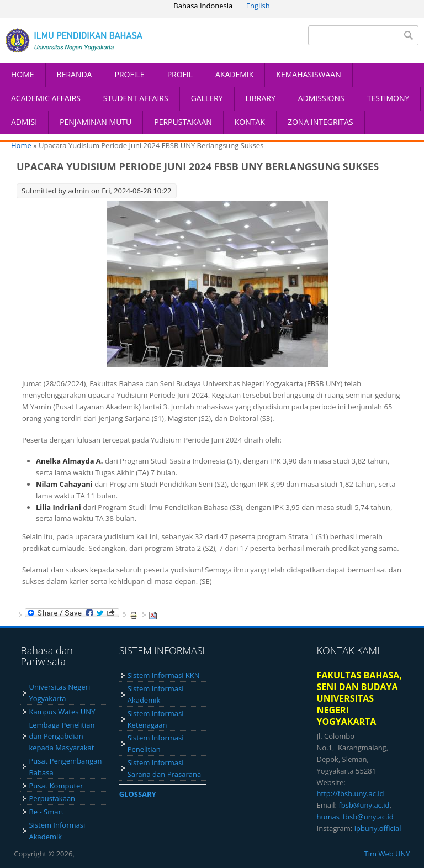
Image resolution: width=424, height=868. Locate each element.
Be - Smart (46, 812)
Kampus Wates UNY (62, 712)
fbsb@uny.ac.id (364, 805)
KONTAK (250, 122)
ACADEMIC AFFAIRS (46, 98)
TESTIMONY (388, 98)
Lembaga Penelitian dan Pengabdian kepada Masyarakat (62, 737)
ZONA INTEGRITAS (320, 122)
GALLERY (207, 98)
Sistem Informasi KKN (164, 675)
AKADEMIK (234, 74)
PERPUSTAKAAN (183, 122)
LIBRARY (261, 98)
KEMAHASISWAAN (308, 74)
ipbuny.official (378, 828)
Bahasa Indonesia (203, 6)
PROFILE (129, 74)
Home (21, 145)
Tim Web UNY (387, 854)
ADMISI (24, 122)
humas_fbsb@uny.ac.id (355, 817)
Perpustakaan (52, 798)
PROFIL (180, 74)
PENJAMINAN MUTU (96, 122)
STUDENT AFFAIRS (136, 98)
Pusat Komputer (56, 786)
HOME (23, 74)
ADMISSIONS (321, 98)
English (258, 6)
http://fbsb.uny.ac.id (351, 793)
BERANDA (75, 74)
